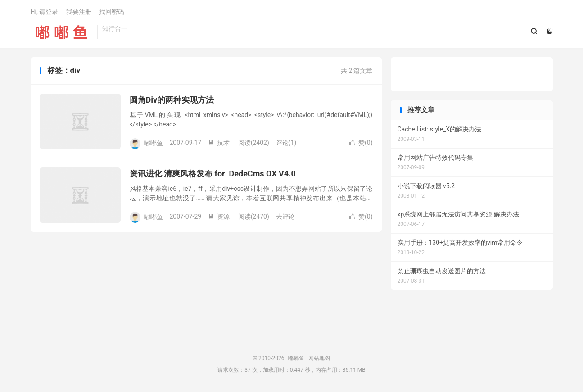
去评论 (285, 216)
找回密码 (112, 12)
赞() (361, 143)
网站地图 (319, 358)
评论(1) (286, 143)
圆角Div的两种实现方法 (172, 100)
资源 (219, 216)
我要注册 (79, 12)
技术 (219, 143)
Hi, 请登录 (45, 12)
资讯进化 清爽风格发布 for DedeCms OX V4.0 (213, 173)
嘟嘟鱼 (61, 32)
